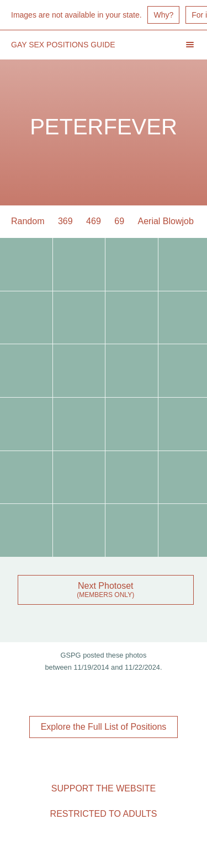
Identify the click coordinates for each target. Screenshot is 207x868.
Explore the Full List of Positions (104, 727)
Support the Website (104, 788)
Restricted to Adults (104, 814)
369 (65, 221)
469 (94, 221)
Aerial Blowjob (166, 221)
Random (28, 221)
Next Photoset (106, 586)
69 (119, 221)
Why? (163, 15)
